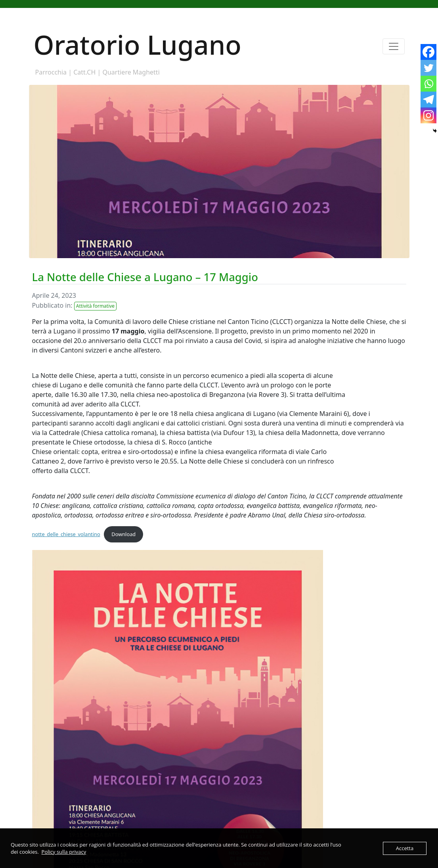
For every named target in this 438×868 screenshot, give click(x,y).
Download (123, 534)
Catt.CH (84, 72)
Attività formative (95, 306)
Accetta (405, 848)
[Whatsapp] (428, 84)
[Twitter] (428, 68)
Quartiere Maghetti (131, 72)
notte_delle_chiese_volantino (66, 534)
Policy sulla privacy (64, 852)
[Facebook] (428, 52)
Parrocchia (51, 72)
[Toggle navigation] (394, 46)
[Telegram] (428, 100)
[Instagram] (428, 115)
